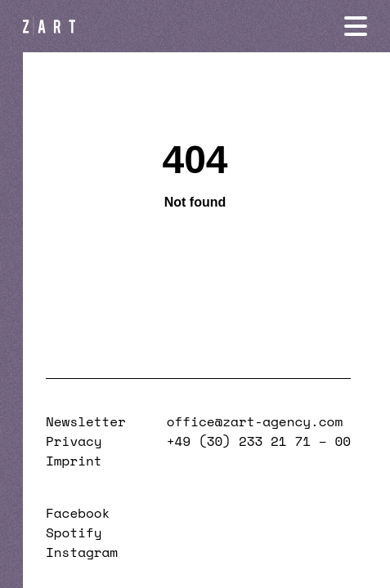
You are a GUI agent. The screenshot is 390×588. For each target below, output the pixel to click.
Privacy (74, 441)
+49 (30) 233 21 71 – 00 (259, 441)
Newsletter (86, 421)
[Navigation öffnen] (356, 26)
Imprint (74, 461)
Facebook (78, 513)
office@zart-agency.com (255, 421)
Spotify (74, 532)
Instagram (82, 552)
